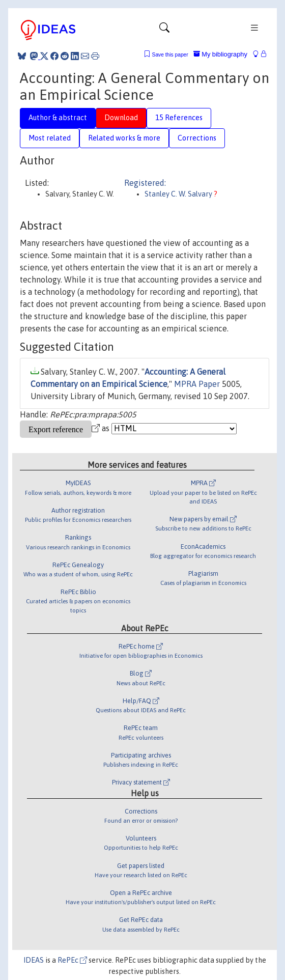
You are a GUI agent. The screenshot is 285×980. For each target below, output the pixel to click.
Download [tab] (121, 118)
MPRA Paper (197, 384)
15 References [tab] (179, 118)
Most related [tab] (50, 138)
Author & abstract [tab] (58, 118)
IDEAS (34, 960)
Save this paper (170, 55)
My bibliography (220, 54)
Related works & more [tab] (124, 138)
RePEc (72, 960)
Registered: (145, 183)
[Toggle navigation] (164, 30)
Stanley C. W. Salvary (179, 194)
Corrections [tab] (197, 138)
